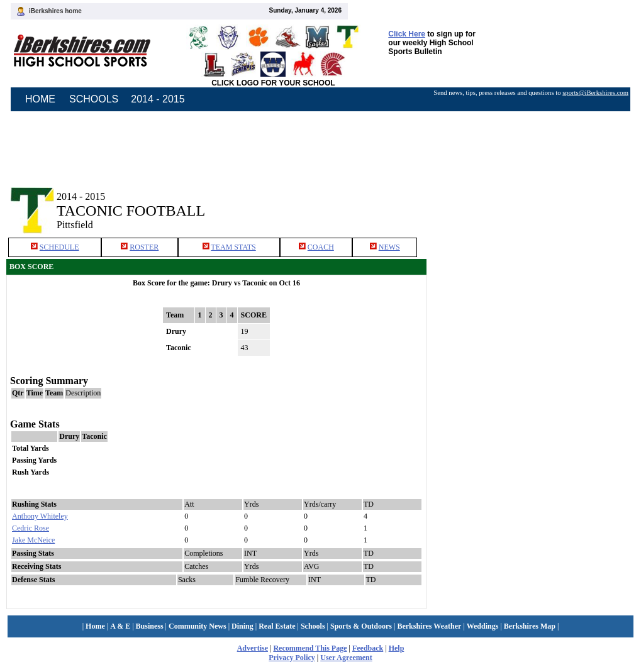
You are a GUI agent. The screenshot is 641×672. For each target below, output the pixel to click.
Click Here (407, 34)
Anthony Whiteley (40, 516)
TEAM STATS (233, 247)
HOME (40, 99)
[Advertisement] (534, 200)
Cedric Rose (31, 528)
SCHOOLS (94, 99)
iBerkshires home (55, 11)
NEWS (389, 247)
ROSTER (144, 247)
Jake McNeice (33, 540)
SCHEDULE (59, 247)
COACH (321, 247)
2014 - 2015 (158, 99)
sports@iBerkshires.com (595, 93)
